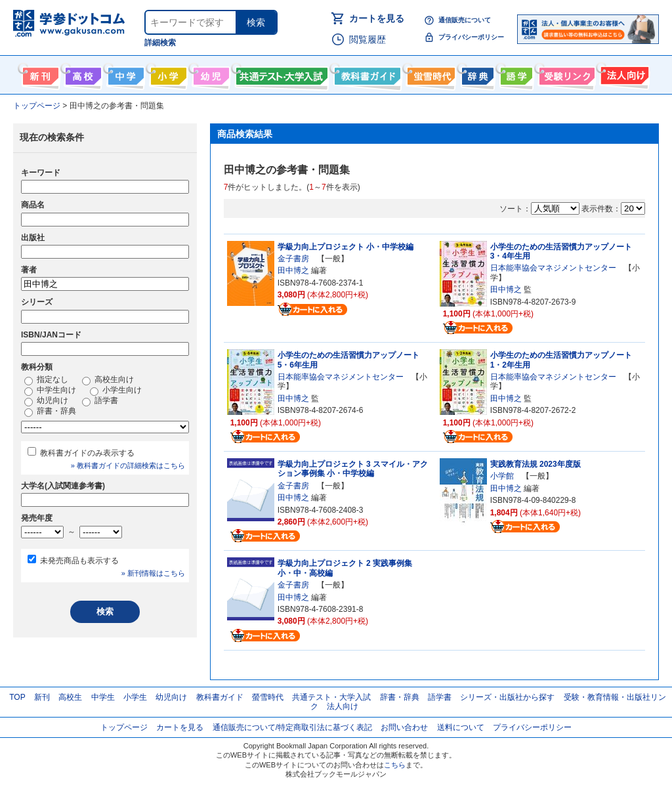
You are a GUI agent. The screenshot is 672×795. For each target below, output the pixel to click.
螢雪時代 (430, 74)
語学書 (515, 74)
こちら (395, 765)
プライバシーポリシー (471, 37)
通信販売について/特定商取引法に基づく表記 (292, 727)
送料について (461, 727)
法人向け (623, 74)
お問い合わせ (404, 727)
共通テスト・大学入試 (280, 74)
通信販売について (465, 20)
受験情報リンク (565, 74)
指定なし (46, 380)
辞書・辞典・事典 (476, 74)
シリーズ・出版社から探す (507, 697)
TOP (17, 697)
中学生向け (124, 74)
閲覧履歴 (367, 39)
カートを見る (377, 18)
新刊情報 (39, 74)
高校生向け (82, 74)
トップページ (124, 727)
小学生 (135, 697)
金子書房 (293, 259)
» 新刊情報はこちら (153, 573)
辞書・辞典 (50, 412)
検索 (256, 22)
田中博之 (293, 270)
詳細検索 (160, 43)
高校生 (70, 697)
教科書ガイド (366, 74)
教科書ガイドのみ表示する (87, 453)
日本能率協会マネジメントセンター (553, 268)
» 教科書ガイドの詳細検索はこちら (128, 465)
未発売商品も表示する (79, 561)
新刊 (42, 697)
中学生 (103, 697)
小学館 (502, 476)
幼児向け (210, 74)
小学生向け (167, 74)
